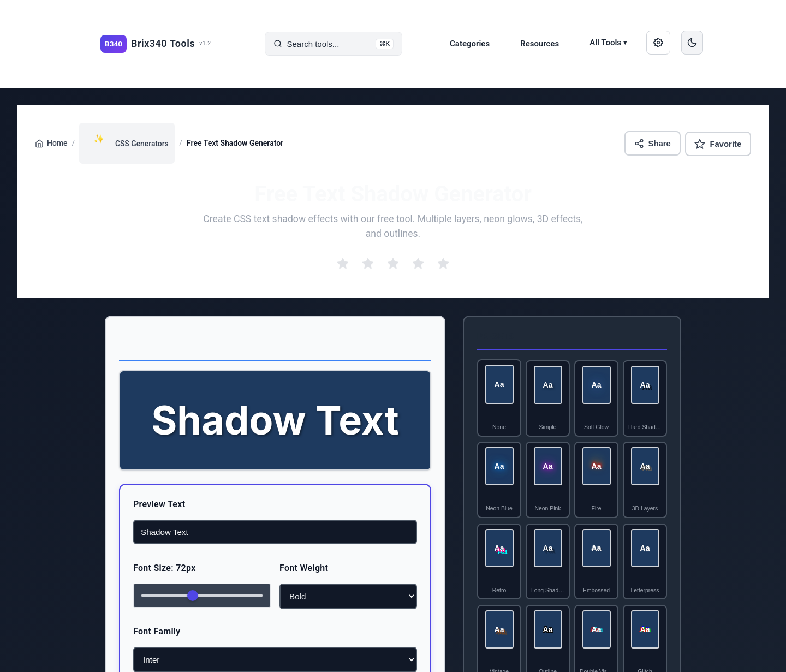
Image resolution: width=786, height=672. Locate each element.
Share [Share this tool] (652, 144)
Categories (470, 44)
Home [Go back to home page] (51, 144)
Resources (540, 44)
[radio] (343, 264)
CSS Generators (127, 139)
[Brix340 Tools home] (156, 44)
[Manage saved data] (658, 43)
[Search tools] (334, 44)
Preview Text (136, 504)
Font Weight (304, 568)
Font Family (133, 631)
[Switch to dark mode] (692, 43)
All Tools (608, 43)
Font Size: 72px (141, 568)
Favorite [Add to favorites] (718, 144)
